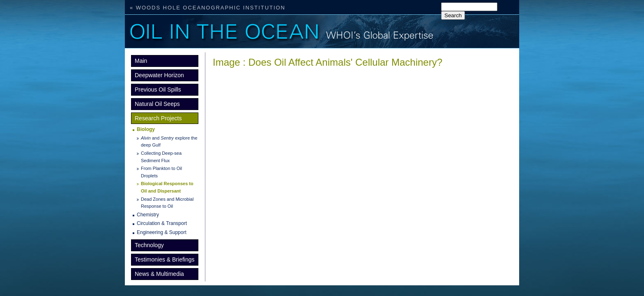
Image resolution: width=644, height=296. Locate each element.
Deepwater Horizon (159, 75)
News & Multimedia (159, 274)
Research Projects (158, 118)
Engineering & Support (162, 232)
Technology (149, 245)
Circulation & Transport (162, 223)
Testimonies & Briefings (165, 259)
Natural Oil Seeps (157, 104)
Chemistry (148, 215)
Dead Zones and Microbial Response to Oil (167, 203)
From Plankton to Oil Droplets (161, 172)
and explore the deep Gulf (169, 142)
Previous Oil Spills (158, 89)
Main (141, 61)
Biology (146, 129)
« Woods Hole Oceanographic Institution (208, 8)
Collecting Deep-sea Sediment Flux (161, 157)
